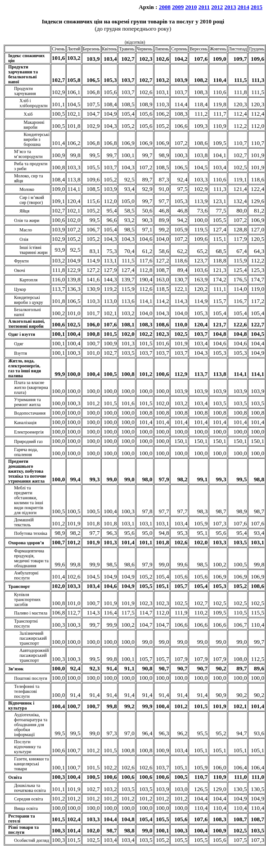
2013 (230, 7)
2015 (257, 7)
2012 (217, 7)
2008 (165, 7)
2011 (204, 7)
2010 (191, 7)
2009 (178, 7)
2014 (243, 7)
